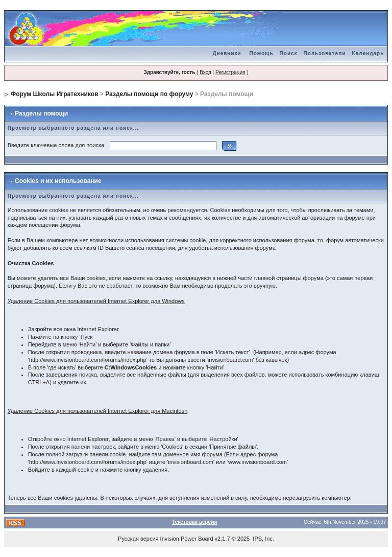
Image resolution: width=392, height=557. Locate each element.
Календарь (368, 53)
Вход (205, 72)
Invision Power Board (187, 539)
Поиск (289, 53)
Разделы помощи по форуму (149, 94)
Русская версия (138, 539)
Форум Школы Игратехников (55, 94)
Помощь (261, 53)
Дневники (227, 53)
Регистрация (230, 72)
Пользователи (325, 53)
